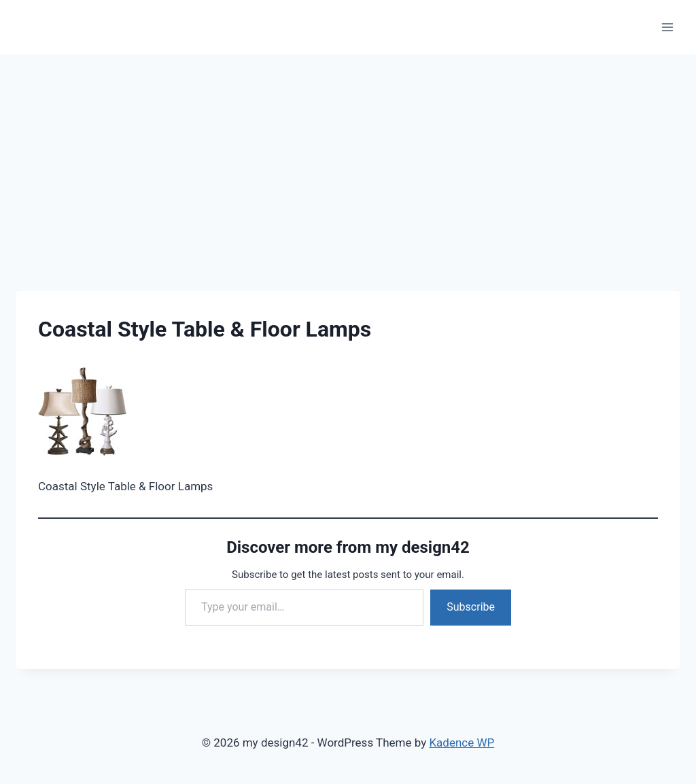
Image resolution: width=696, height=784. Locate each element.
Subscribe (471, 607)
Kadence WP (462, 743)
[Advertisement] (348, 156)
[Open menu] (667, 27)
